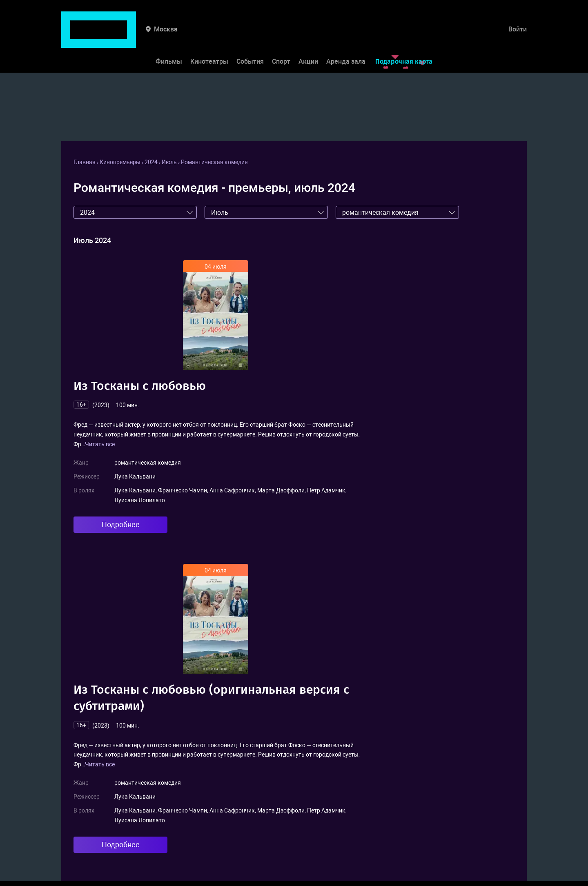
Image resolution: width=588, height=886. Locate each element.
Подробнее (121, 524)
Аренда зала (346, 36)
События (250, 36)
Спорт (281, 36)
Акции (308, 36)
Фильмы (169, 36)
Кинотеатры (209, 36)
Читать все (100, 444)
